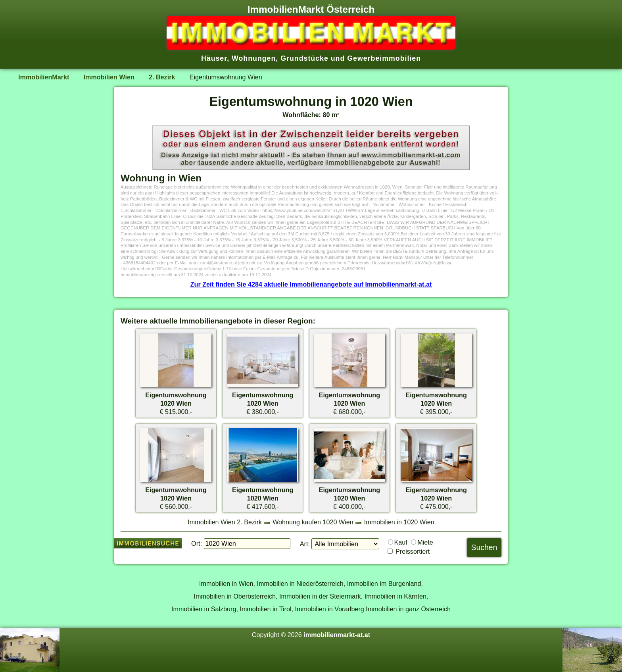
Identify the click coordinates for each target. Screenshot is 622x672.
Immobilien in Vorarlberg (330, 609)
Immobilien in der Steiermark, (321, 596)
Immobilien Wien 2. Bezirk (225, 522)
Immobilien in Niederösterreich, (301, 583)
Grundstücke (304, 58)
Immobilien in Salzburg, (205, 609)
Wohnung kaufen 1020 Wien (313, 522)
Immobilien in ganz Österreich (408, 609)
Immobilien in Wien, (227, 583)
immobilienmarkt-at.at (337, 635)
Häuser (214, 58)
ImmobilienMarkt (44, 77)
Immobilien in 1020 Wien (399, 522)
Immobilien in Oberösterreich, (236, 596)
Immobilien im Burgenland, (385, 583)
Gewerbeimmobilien (384, 58)
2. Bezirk (162, 77)
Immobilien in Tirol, (266, 609)
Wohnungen (254, 58)
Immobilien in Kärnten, (396, 596)
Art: (305, 544)
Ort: (197, 543)
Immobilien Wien (109, 77)
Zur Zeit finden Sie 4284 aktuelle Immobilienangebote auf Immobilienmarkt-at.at (311, 284)
